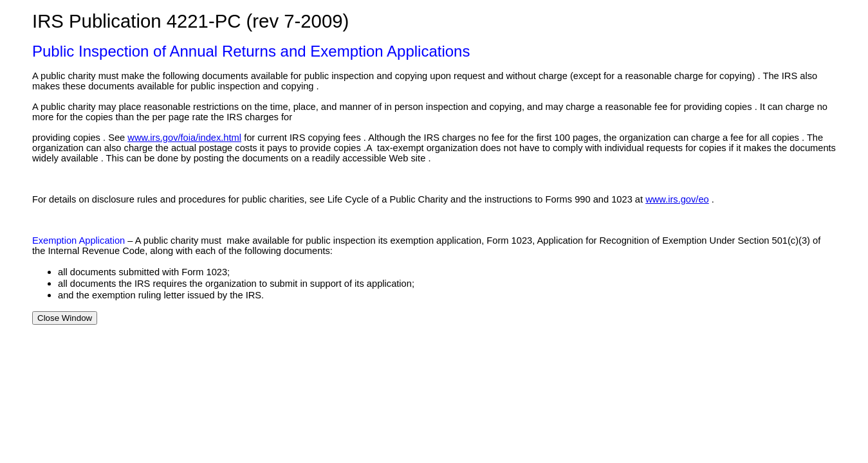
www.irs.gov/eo (677, 199)
